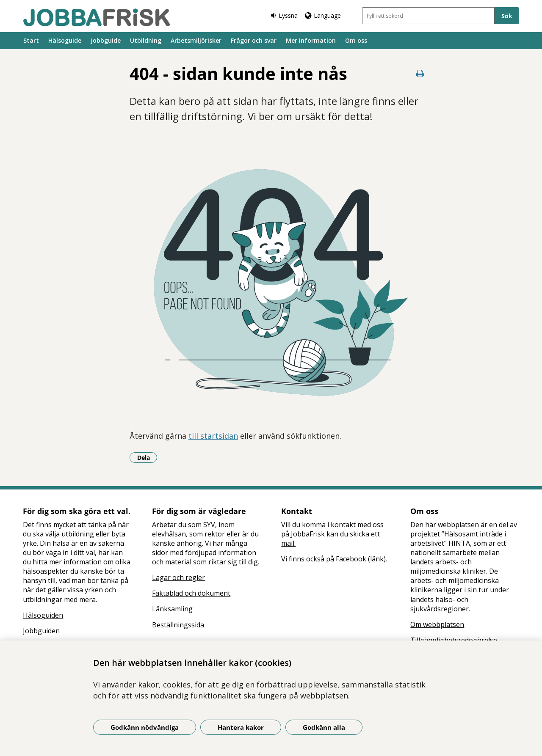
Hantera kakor (241, 727)
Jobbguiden (41, 631)
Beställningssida (178, 625)
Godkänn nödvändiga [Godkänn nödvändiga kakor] (145, 727)
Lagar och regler (178, 577)
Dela (147, 457)
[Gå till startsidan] (97, 17)
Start (31, 40)
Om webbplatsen (437, 624)
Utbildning (146, 40)
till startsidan (213, 436)
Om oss (356, 40)
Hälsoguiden (43, 615)
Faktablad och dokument (191, 593)
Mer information (311, 40)
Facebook (351, 559)
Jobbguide (106, 40)
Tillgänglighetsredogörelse (454, 640)
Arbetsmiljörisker (196, 40)
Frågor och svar (254, 40)
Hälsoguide (65, 40)
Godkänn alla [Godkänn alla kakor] (324, 727)
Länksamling (172, 609)
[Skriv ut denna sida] (420, 73)
